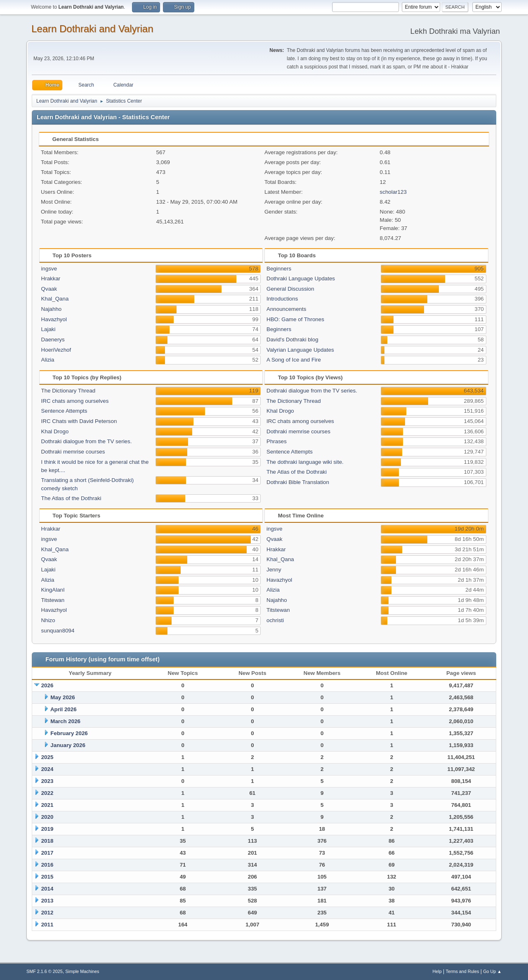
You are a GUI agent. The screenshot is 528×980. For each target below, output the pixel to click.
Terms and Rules (463, 971)
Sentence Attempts (64, 411)
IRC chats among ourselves (75, 401)
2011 (47, 925)
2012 (47, 913)
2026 (47, 685)
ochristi (275, 620)
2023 (47, 781)
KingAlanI (53, 590)
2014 (47, 889)
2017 (47, 853)
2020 (47, 817)
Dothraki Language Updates (301, 278)
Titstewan (53, 600)
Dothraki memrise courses (73, 452)
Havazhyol (54, 319)
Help (437, 971)
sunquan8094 (58, 631)
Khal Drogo (55, 431)
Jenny (274, 570)
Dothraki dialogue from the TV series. (87, 441)
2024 (47, 769)
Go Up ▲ (492, 971)
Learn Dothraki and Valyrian (92, 29)
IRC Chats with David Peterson (79, 421)
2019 (47, 829)
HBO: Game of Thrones (295, 319)
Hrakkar (51, 278)
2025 (47, 757)
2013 (47, 901)
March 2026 (65, 721)
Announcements (286, 309)
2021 (47, 805)
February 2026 (69, 733)
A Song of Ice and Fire (294, 360)
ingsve (49, 269)
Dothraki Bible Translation (298, 482)
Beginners (279, 269)
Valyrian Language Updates (300, 350)
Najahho (52, 309)
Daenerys (53, 340)
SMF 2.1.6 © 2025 (45, 971)
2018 (47, 841)
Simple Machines (82, 971)
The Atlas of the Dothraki (71, 498)
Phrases (277, 441)
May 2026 (62, 697)
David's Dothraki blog (292, 340)
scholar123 (393, 192)
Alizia (48, 360)
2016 (47, 865)
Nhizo (48, 620)
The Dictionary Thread (68, 391)
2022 (47, 793)
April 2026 (64, 709)
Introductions (282, 299)
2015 (47, 877)
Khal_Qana (55, 299)
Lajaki (48, 329)
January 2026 (68, 745)
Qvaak (49, 289)
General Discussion (290, 289)
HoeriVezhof (56, 350)
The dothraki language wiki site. (305, 462)
